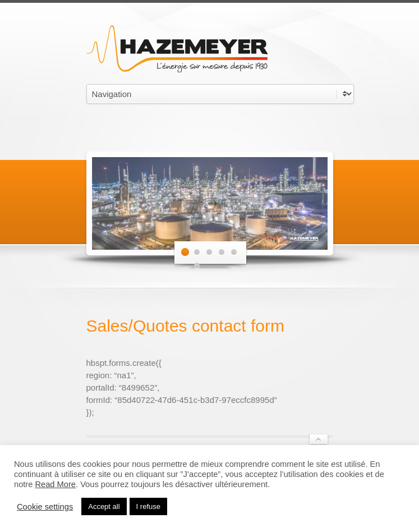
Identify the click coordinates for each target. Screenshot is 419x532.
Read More (55, 484)
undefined (220, 94)
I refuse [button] (148, 506)
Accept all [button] (104, 506)
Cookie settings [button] (45, 507)
